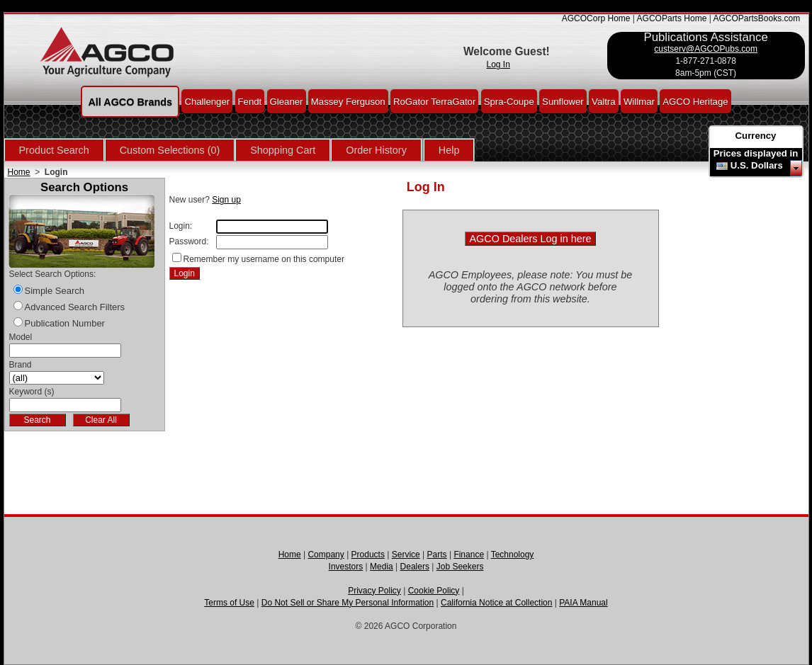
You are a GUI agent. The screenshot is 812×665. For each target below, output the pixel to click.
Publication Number (65, 323)
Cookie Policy (434, 591)
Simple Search (55, 291)
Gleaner (287, 101)
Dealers (415, 567)
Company (326, 555)
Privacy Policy (374, 591)
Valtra (603, 101)
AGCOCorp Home (596, 18)
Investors (346, 567)
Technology (513, 555)
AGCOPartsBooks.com (756, 18)
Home (19, 172)
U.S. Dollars (757, 165)
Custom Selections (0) (170, 150)
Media (382, 567)
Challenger (207, 101)
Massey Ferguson (348, 101)
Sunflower (563, 101)
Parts (437, 555)
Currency (756, 136)
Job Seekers (460, 567)
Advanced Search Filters (75, 307)
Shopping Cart (283, 150)
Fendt (250, 101)
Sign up (226, 200)
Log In (498, 64)
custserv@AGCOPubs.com (706, 49)
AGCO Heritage (695, 101)
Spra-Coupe (509, 101)
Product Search (54, 150)
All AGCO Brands (130, 101)
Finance (469, 555)
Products (368, 555)
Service (406, 555)
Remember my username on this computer (264, 259)
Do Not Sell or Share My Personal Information (348, 603)
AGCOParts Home (672, 18)
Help (449, 150)
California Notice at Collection (496, 603)
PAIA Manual (583, 603)
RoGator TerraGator (434, 101)
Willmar (639, 101)
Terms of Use (229, 603)
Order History (376, 150)
